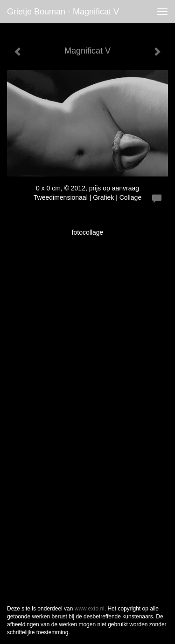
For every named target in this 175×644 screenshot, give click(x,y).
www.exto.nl (90, 609)
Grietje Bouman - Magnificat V (63, 12)
